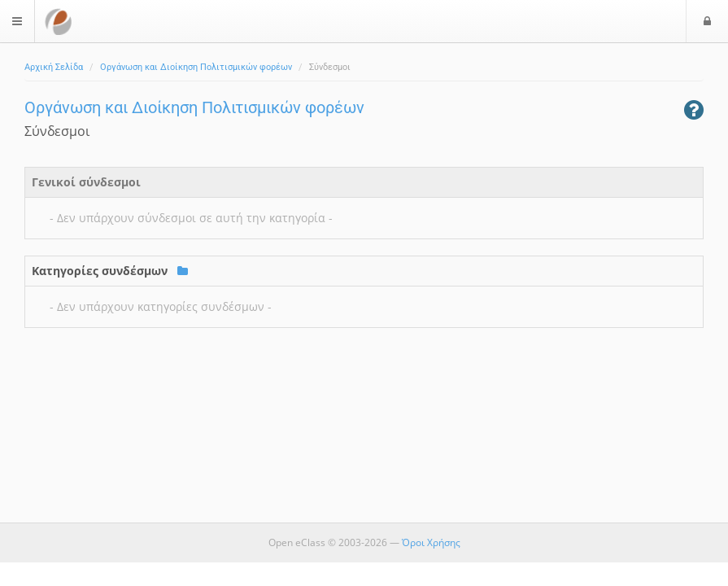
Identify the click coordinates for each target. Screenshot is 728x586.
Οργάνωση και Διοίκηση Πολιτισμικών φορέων (196, 67)
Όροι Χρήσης (431, 542)
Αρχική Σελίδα (54, 67)
